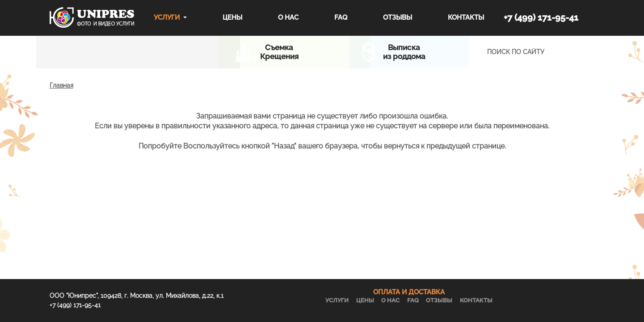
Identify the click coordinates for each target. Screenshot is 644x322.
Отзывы (398, 17)
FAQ (341, 17)
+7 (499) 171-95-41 (541, 17)
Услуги (167, 17)
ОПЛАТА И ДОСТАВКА (409, 292)
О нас (288, 17)
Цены (232, 17)
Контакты (466, 17)
